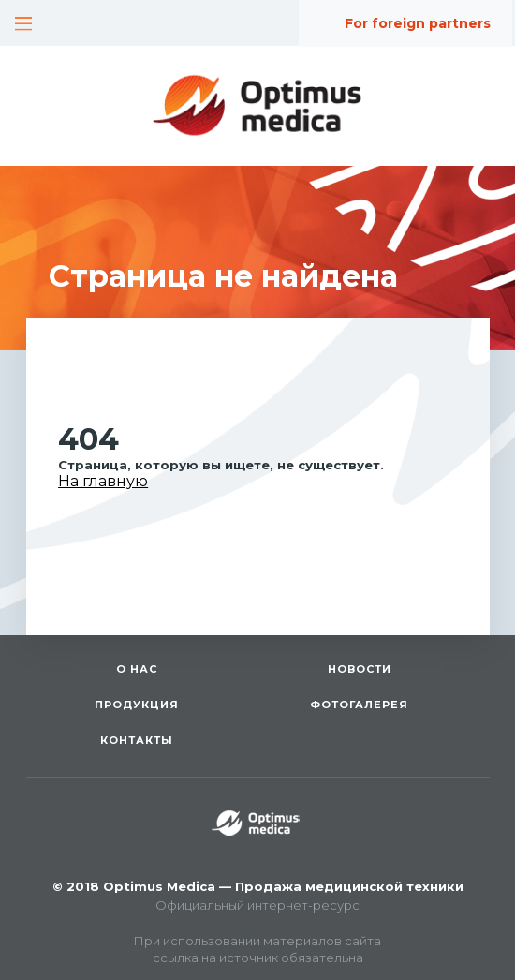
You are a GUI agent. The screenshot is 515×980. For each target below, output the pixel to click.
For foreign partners (418, 23)
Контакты (137, 740)
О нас (137, 669)
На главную (103, 481)
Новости (360, 669)
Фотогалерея (359, 705)
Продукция (137, 705)
